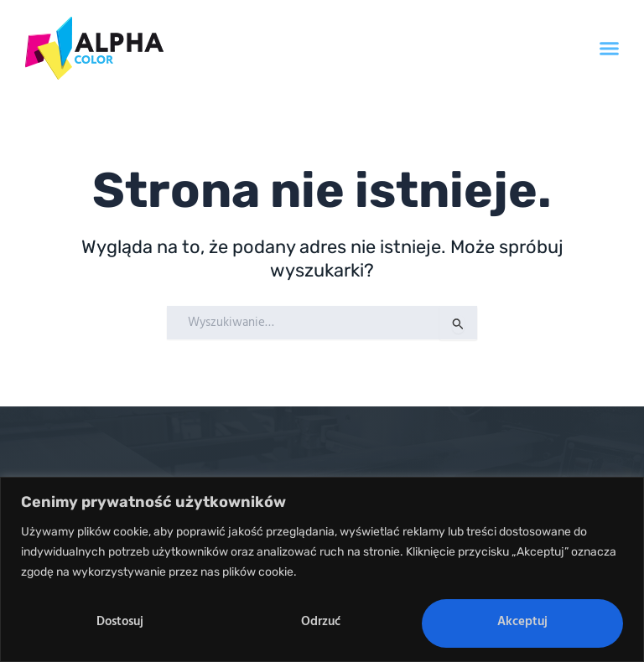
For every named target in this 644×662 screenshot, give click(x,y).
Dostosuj (120, 622)
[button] (610, 49)
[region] (322, 569)
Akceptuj (522, 622)
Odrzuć (321, 622)
